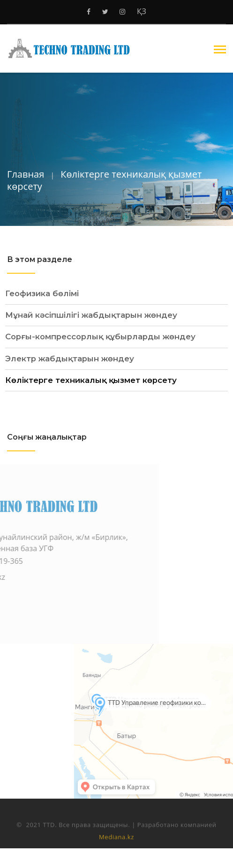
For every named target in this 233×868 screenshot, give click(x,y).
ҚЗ (142, 11)
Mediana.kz (116, 845)
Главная (26, 174)
